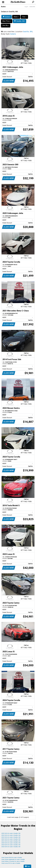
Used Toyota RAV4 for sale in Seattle (12, 857)
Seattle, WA (19, 21)
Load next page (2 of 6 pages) (18, 817)
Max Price (7, 21)
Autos (3, 7)
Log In (26, 7)
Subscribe (32, 7)
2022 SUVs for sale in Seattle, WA (11, 839)
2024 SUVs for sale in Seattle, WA (11, 835)
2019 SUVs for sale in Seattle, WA (11, 845)
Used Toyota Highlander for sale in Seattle (13, 859)
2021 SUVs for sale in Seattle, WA (11, 841)
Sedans (7, 17)
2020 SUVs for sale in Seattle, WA (11, 843)
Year (24, 17)
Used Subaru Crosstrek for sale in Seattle (13, 861)
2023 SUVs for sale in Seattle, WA (11, 837)
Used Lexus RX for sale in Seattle (11, 863)
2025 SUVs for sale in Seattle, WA (11, 833)
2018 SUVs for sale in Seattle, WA (11, 847)
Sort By (6, 25)
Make (16, 17)
